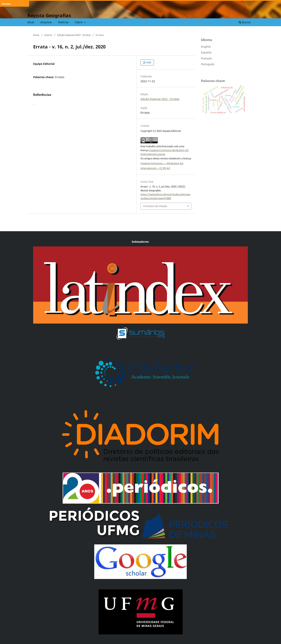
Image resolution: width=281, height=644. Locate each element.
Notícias (63, 22)
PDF (149, 62)
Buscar (245, 22)
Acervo (48, 35)
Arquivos (46, 22)
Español (206, 52)
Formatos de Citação (155, 206)
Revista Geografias (49, 15)
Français (206, 58)
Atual (31, 22)
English (206, 47)
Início (36, 35)
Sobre (79, 22)
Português (208, 64)
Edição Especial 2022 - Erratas (74, 35)
